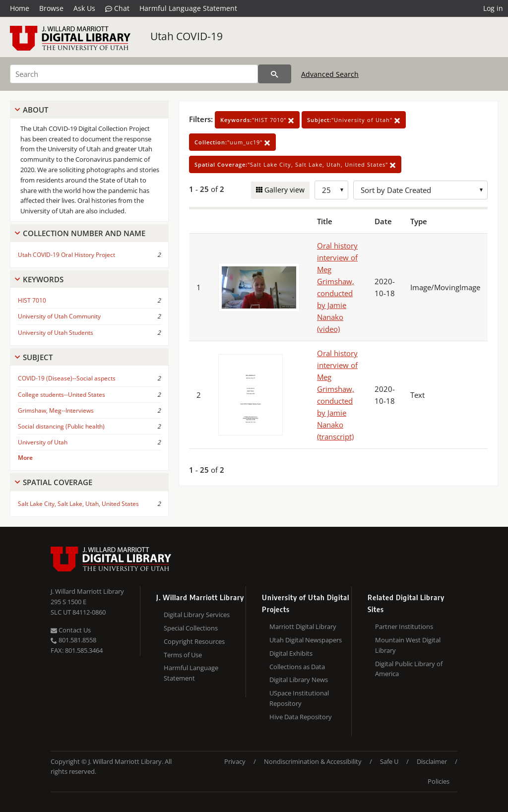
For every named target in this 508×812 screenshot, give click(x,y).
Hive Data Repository (301, 717)
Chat (117, 8)
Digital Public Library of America (409, 669)
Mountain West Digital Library (408, 645)
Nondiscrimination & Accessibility (313, 761)
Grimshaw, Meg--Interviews (56, 410)
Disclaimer (432, 761)
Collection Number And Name (84, 233)
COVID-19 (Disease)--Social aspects (67, 378)
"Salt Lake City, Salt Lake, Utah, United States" (295, 164)
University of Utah (43, 442)
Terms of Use (183, 655)
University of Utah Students (56, 333)
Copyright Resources (194, 641)
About (35, 110)
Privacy (235, 761)
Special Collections (191, 628)
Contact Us (71, 630)
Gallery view (284, 190)
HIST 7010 (32, 300)
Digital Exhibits (291, 653)
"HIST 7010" (257, 120)
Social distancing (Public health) (61, 426)
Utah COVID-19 (187, 36)
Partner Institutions (404, 626)
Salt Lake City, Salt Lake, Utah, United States (78, 504)
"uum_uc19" (232, 142)
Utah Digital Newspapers (306, 640)
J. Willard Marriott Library (87, 591)
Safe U (389, 761)
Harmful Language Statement (188, 8)
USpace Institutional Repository (299, 698)
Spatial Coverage (58, 482)
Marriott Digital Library (303, 626)
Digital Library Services (197, 615)
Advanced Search (330, 74)
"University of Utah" (354, 120)
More (25, 458)
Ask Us (84, 8)
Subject (38, 357)
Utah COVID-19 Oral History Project (66, 255)
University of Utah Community (59, 316)
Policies (439, 781)
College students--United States (62, 395)
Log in (493, 8)
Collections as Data (297, 667)
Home (20, 8)
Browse (51, 8)
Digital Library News (299, 680)
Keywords (43, 279)
